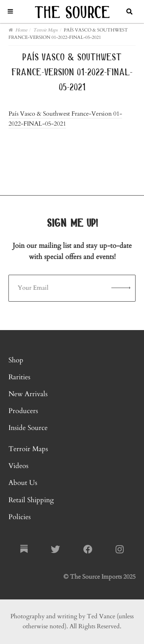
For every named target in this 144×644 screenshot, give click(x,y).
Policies (20, 517)
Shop (16, 360)
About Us (23, 483)
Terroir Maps (28, 449)
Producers (23, 411)
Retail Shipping (31, 500)
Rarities (19, 377)
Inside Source (28, 428)
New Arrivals (28, 394)
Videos (18, 466)
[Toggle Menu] (10, 11)
